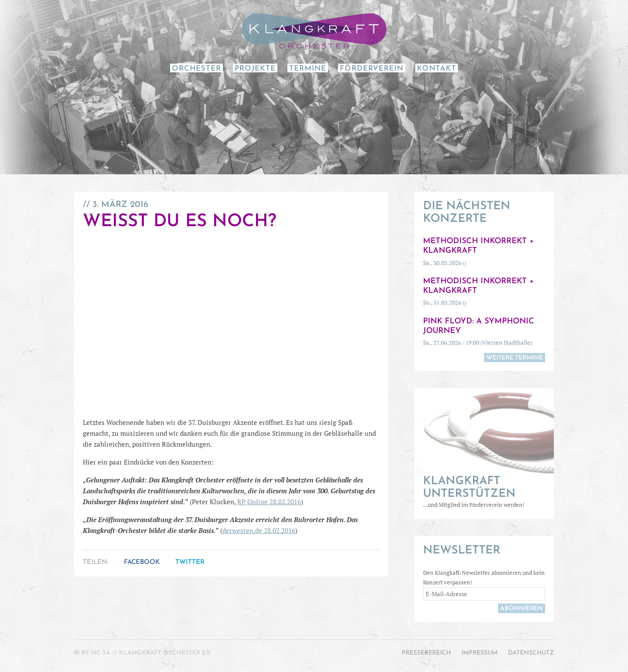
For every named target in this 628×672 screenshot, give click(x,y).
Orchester (196, 69)
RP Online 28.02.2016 (269, 502)
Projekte (255, 69)
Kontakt (437, 69)
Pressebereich (426, 653)
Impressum (480, 653)
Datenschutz (531, 653)
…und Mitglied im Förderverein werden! (484, 492)
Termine (308, 69)
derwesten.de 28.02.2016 (259, 530)
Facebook (142, 562)
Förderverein (372, 69)
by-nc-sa (96, 653)
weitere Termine (515, 358)
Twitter (190, 562)
